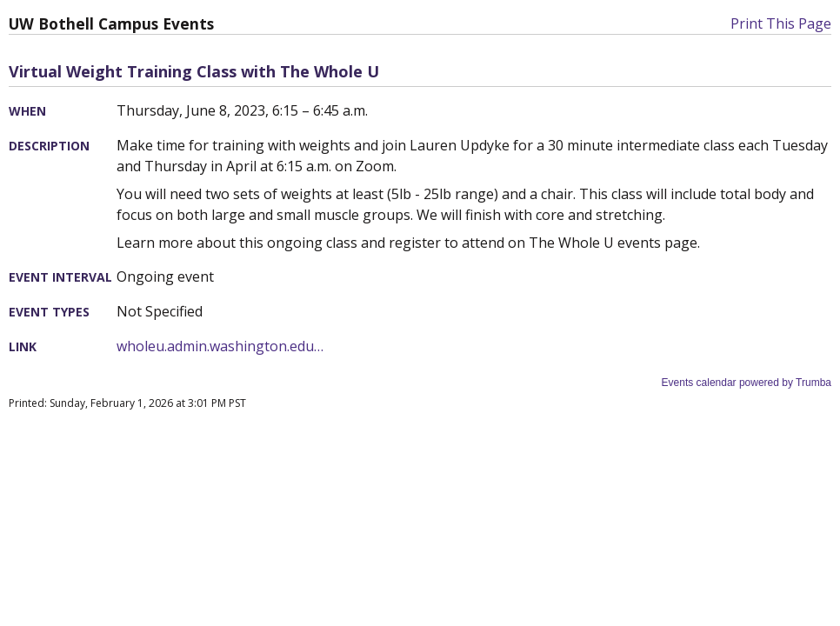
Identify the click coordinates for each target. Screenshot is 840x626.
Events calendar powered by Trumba (747, 383)
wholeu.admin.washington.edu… (220, 346)
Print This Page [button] (781, 23)
